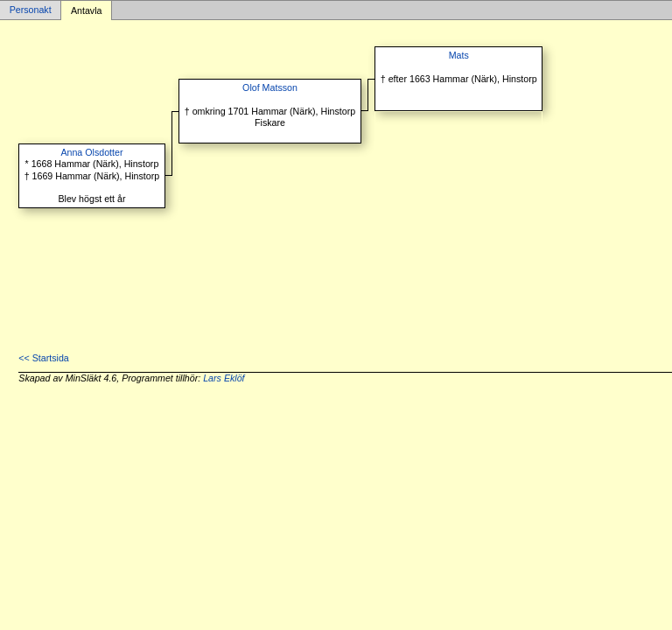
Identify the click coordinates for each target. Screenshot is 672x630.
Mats (459, 55)
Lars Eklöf (224, 378)
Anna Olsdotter (91, 152)
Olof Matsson (270, 87)
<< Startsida (43, 358)
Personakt (31, 10)
